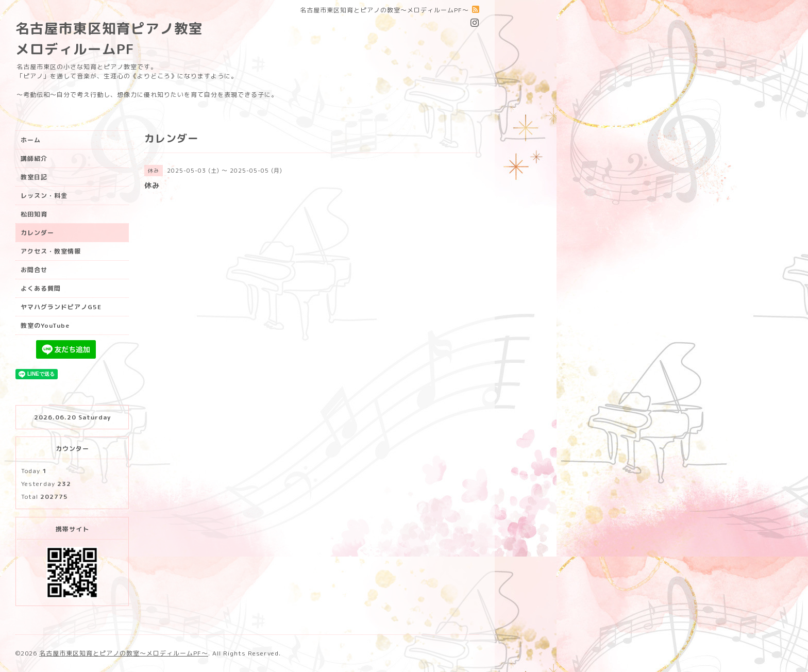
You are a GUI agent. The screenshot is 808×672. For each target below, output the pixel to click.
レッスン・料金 (44, 196)
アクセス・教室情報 (51, 251)
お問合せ (34, 270)
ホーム (31, 140)
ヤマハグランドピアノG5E (61, 307)
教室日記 (34, 177)
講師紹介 (34, 158)
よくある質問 (41, 288)
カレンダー (37, 233)
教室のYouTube (45, 325)
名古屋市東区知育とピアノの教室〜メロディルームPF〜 (124, 653)
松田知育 (34, 214)
